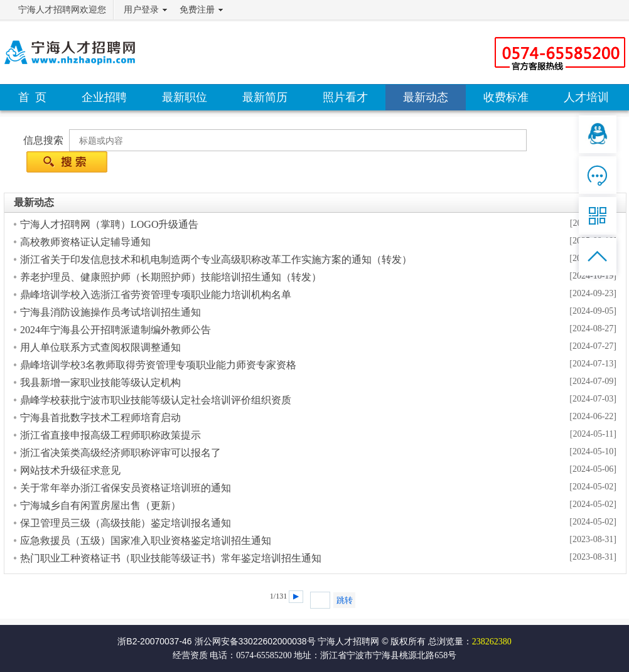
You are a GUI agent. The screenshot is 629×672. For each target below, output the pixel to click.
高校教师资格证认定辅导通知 (85, 242)
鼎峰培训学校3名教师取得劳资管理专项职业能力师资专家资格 (158, 365)
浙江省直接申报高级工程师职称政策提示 (110, 435)
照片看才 (345, 97)
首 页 (32, 97)
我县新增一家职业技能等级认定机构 (100, 382)
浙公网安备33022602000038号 (255, 641)
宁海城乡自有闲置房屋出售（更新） (100, 505)
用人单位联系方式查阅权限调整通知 (100, 347)
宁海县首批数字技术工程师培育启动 (100, 418)
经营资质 (190, 655)
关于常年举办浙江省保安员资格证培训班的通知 (126, 488)
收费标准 (506, 97)
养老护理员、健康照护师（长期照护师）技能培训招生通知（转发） (171, 277)
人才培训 (586, 97)
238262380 (492, 642)
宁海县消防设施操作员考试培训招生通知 (110, 312)
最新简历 (265, 97)
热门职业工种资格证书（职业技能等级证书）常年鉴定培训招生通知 (171, 558)
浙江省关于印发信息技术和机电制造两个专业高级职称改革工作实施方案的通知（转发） (216, 259)
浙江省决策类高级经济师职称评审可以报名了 (121, 453)
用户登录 (141, 10)
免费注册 (197, 10)
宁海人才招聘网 (348, 641)
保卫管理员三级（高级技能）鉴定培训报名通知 (126, 523)
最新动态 (426, 97)
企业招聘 (104, 97)
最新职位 (185, 97)
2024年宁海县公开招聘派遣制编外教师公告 (116, 330)
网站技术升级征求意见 (70, 470)
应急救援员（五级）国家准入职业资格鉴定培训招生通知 (146, 541)
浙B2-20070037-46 (154, 641)
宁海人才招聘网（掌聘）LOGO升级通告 (109, 224)
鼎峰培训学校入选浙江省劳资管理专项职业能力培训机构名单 (156, 295)
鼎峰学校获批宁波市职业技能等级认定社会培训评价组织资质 (156, 400)
